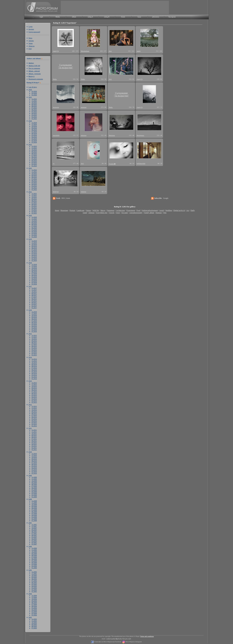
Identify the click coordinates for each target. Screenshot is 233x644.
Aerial (162, 210)
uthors (31, 63)
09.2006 (34, 553)
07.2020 (34, 226)
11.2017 (34, 290)
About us (32, 46)
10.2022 (34, 173)
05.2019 (34, 253)
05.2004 (34, 608)
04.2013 (34, 397)
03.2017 (34, 304)
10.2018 (34, 268)
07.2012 (34, 415)
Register (31, 29)
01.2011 (34, 450)
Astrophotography (136, 213)
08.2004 (34, 603)
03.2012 (34, 422)
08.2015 (34, 342)
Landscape (81, 210)
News (30, 38)
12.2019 (34, 241)
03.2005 (34, 588)
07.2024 (34, 131)
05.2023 (34, 159)
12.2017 (34, 288)
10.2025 (34, 102)
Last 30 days (33, 87)
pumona (83, 192)
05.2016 (34, 324)
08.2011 (34, 437)
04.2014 (34, 373)
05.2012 (34, 419)
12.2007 (34, 524)
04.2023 (34, 160)
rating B (107, 17)
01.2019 (34, 260)
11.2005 (34, 574)
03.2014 (34, 375)
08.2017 (34, 295)
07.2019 (34, 250)
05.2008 (34, 513)
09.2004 (34, 601)
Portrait (73, 210)
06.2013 (34, 393)
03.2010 (34, 470)
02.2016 (34, 330)
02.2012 (34, 424)
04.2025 (34, 113)
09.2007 (34, 530)
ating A (32, 76)
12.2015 (34, 335)
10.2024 (34, 126)
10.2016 (34, 315)
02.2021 (34, 211)
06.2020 (34, 228)
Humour (159, 213)
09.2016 (34, 317)
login (41, 17)
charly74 (56, 51)
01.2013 (34, 402)
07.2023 (34, 155)
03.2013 (34, 399)
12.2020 (34, 217)
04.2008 (34, 515)
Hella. (55, 79)
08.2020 (34, 224)
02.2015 (34, 353)
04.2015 (34, 350)
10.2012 (34, 410)
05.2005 (34, 584)
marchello (56, 135)
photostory (156, 17)
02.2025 (34, 117)
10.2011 (34, 433)
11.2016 (34, 313)
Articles (31, 41)
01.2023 (34, 166)
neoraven (56, 107)
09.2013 (34, 388)
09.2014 (34, 364)
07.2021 (34, 202)
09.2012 (34, 412)
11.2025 (34, 101)
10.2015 (34, 339)
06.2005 (34, 582)
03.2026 (34, 91)
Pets (165, 213)
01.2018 (34, 284)
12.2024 (34, 123)
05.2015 (34, 348)
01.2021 (34, 213)
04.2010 (34, 468)
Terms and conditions (147, 636)
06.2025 (34, 110)
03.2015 (34, 351)
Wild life (96, 210)
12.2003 (34, 619)
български (172, 17)
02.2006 (34, 566)
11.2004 (34, 597)
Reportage (64, 210)
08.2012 (34, 413)
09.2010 (34, 459)
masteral (84, 107)
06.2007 (34, 535)
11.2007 (34, 526)
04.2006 (34, 562)
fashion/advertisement (150, 210)
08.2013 (34, 390)
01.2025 (34, 119)
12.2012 (34, 406)
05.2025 (34, 111)
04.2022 (34, 184)
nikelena (84, 135)
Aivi (110, 51)
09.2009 (34, 483)
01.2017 (34, 308)
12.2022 (34, 170)
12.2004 (34, 595)
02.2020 (34, 235)
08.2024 (34, 130)
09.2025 (34, 104)
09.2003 (34, 624)
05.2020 (34, 230)
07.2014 (34, 368)
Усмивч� (112, 164)
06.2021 (34, 204)
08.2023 (34, 153)
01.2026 (34, 95)
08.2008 (34, 508)
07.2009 (34, 486)
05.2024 (34, 135)
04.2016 (34, 326)
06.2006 (34, 559)
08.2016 (34, 319)
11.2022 (34, 172)
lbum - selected (34, 71)
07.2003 (34, 628)
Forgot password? (34, 32)
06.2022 (34, 181)
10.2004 (34, 599)
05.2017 (34, 301)
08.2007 (34, 532)
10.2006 (34, 552)
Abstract (92, 213)
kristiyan (56, 192)
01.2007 (34, 544)
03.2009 (34, 493)
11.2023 (34, 148)
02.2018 (34, 282)
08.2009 (34, 484)
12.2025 (34, 99)
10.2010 (34, 457)
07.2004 (34, 604)
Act (188, 210)
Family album (149, 213)
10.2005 (34, 575)
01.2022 (34, 189)
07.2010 (34, 462)
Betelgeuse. (140, 135)
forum (123, 17)
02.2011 (34, 448)
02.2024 (34, 140)
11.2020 (34, 219)
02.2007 (34, 542)
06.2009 (34, 488)
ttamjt (139, 51)
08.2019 (34, 248)
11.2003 (34, 621)
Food (139, 210)
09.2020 (34, 222)
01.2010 (34, 473)
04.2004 (34, 610)
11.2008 (34, 503)
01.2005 (34, 591)
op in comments (34, 68)
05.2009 (34, 490)
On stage (125, 213)
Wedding (169, 210)
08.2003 (34, 626)
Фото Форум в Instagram (133, 642)
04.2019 (34, 255)
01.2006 (34, 568)
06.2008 (34, 512)
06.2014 (34, 370)
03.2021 (34, 210)
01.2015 (34, 355)
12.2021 (34, 193)
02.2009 (34, 495)
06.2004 (34, 606)
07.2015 (34, 344)
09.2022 (34, 175)
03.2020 (34, 233)
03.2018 (34, 280)
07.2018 (34, 273)
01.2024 (34, 142)
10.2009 (34, 481)
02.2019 (34, 259)
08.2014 (34, 366)
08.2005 (34, 579)
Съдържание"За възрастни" (66, 66)
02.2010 (34, 471)
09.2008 (34, 506)
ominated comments (36, 79)
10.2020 (34, 221)
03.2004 (34, 611)
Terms (31, 43)
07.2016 (34, 321)
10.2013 (34, 386)
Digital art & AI (179, 210)
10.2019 (34, 244)
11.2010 (34, 455)
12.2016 (34, 312)
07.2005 (34, 581)
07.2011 (34, 439)
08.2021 (34, 201)
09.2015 (34, 341)
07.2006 (34, 557)
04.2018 (34, 279)
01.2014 (34, 379)
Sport (118, 213)
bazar (139, 17)
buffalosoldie (141, 163)
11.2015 (34, 337)
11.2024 (34, 124)
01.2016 (34, 331)
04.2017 (34, 302)
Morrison (112, 135)
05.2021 (34, 206)
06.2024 (34, 133)
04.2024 (34, 137)
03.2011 (34, 446)
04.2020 (34, 231)
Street (57, 210)
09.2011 (34, 435)
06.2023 (34, 157)
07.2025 (34, 108)
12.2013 (34, 383)
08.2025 (34, 106)
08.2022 (34, 177)
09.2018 (34, 270)
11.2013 (34, 384)
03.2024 (34, 139)
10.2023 (34, 150)
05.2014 (34, 371)
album (74, 17)
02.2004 (34, 613)
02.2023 (34, 164)
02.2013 (34, 400)
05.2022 (34, 182)
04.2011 (34, 444)
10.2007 (34, 528)
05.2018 (34, 277)
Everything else (102, 213)
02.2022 (34, 188)
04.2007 (34, 539)
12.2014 (34, 359)
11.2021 (34, 195)
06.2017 (34, 299)
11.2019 (34, 243)
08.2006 (34, 555)
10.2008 (34, 504)
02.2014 (34, 377)
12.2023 (34, 146)
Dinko (83, 79)
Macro (103, 210)
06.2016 (34, 322)
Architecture (121, 210)
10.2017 (34, 292)
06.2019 (34, 251)
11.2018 (34, 266)
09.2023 (34, 152)
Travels (112, 213)
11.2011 (34, 432)
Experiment (131, 210)
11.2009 (34, 479)
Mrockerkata (85, 51)
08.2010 (34, 461)
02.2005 (34, 590)
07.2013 (34, 392)
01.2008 (34, 520)
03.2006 (34, 564)
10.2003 (34, 623)
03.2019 (34, 257)
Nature (89, 210)
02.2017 (34, 306)
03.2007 (34, 541)
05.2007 (34, 537)
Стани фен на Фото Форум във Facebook (107, 642)
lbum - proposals (35, 74)
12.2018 (34, 264)
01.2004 (34, 615)
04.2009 (34, 491)
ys (54, 163)
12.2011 (34, 430)
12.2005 (34, 572)
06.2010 (34, 464)
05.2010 (34, 466)
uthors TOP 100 (34, 66)
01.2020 (34, 237)
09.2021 (34, 199)
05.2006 (34, 561)
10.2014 (34, 363)
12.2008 (34, 501)
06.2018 (34, 275)
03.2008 (34, 517)
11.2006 (34, 550)
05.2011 (34, 442)
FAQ (30, 49)
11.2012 (34, 408)
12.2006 (34, 548)
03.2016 (34, 328)
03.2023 (34, 162)
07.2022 (34, 179)
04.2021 (34, 208)
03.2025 (34, 115)
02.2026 (34, 93)
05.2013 (34, 395)
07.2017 (34, 297)
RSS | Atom (66, 198)
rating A (90, 17)
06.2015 (34, 346)
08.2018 (34, 272)
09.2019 (34, 246)
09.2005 (34, 577)
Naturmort (111, 210)
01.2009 (34, 497)
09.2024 (34, 128)
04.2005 (34, 586)
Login (30, 26)
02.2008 (34, 519)
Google (166, 198)
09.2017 (34, 293)
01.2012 (34, 426)
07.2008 (34, 510)
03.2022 (34, 186)
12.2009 (34, 477)
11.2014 (34, 361)
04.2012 (34, 421)
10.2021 (34, 197)
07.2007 (34, 533)
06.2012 (34, 417)
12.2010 (34, 454)
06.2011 (34, 441)
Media (58, 17)
